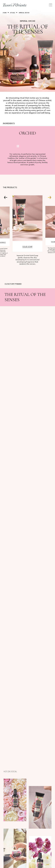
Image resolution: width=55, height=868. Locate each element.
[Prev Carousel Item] (7, 197)
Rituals (13, 13)
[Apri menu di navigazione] (51, 5)
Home (5, 13)
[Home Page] (15, 5)
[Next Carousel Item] (48, 197)
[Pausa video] (18, 146)
